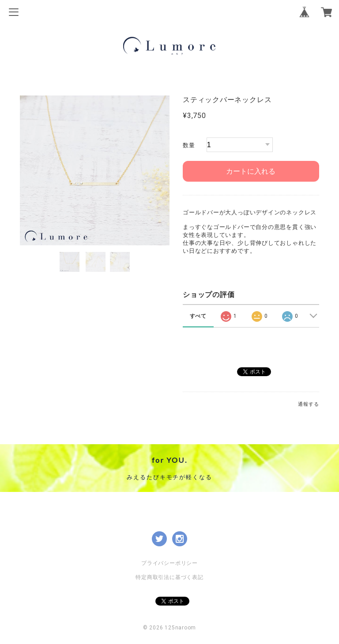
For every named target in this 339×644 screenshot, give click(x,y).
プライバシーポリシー (169, 563)
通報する (308, 404)
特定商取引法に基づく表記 (169, 577)
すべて (198, 316)
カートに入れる (251, 171)
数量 (189, 145)
